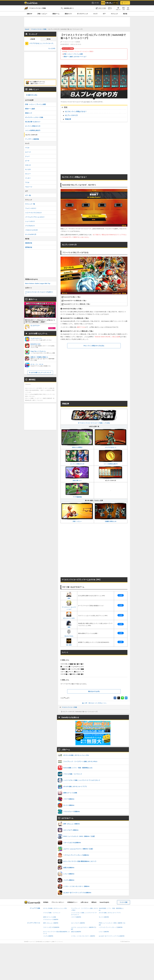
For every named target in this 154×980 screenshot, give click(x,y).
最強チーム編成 (30, 109)
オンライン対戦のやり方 (77, 457)
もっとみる (52, 48)
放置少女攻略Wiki (76, 932)
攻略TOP (29, 14)
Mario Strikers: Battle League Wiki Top (38, 283)
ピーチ (27, 161)
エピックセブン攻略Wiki (78, 923)
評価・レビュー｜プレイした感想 (73, 54)
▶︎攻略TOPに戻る (32, 95)
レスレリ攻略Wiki (104, 932)
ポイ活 (95, 3)
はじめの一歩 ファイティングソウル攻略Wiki (112, 936)
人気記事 (32, 39)
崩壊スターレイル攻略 (50, 917)
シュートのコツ (30, 221)
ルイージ (28, 152)
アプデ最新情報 (77, 490)
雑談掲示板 (29, 243)
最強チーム (56, 14)
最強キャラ (68, 14)
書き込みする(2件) (94, 691)
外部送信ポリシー (72, 902)
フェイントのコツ (31, 208)
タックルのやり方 (31, 234)
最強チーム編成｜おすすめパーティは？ (75, 57)
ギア (104, 14)
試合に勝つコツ (77, 474)
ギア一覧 (28, 195)
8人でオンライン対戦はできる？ (76, 112)
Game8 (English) (104, 902)
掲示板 (125, 14)
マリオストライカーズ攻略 (69, 707)
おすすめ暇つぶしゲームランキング (41, 373)
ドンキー (28, 178)
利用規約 (46, 902)
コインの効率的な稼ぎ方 (111, 457)
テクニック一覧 (30, 204)
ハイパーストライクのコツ (33, 213)
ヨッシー (28, 174)
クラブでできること (111, 439)
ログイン (125, 3)
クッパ (27, 156)
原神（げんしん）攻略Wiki (51, 923)
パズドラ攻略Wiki (76, 917)
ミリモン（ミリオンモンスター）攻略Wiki (83, 936)
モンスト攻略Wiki (104, 917)
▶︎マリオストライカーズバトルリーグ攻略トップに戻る (94, 417)
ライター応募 (124, 902)
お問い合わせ (84, 902)
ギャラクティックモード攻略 (34, 117)
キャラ (95, 14)
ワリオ (27, 182)
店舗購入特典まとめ (111, 513)
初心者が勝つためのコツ (33, 122)
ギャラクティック (82, 14)
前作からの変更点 (77, 439)
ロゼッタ (28, 165)
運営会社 (94, 902)
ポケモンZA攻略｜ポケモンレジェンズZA (55, 908)
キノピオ (28, 169)
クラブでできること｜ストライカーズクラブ (43, 43)
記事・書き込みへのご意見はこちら (94, 703)
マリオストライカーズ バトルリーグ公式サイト (39, 293)
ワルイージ (29, 187)
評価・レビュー (42, 14)
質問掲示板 (29, 247)
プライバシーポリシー (58, 902)
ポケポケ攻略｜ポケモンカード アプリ (110, 913)
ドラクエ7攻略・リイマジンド (52, 913)
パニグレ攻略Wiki (48, 936)
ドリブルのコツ (30, 226)
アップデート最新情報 (32, 139)
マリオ (27, 148)
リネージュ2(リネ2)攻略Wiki (51, 927)
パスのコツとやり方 (31, 230)
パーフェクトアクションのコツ (35, 217)
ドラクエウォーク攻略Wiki (51, 919)
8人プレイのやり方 (71, 115)
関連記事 (68, 119)
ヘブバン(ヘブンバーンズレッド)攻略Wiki (111, 927)
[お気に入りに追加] (101, 8)
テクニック (114, 14)
